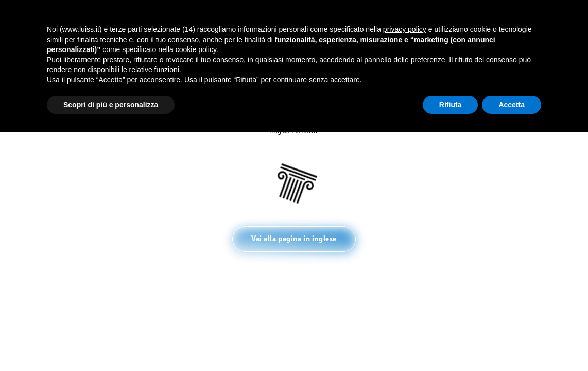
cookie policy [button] (196, 49)
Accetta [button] (512, 105)
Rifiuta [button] (451, 105)
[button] (294, 239)
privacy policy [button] (405, 29)
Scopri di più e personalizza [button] (111, 105)
